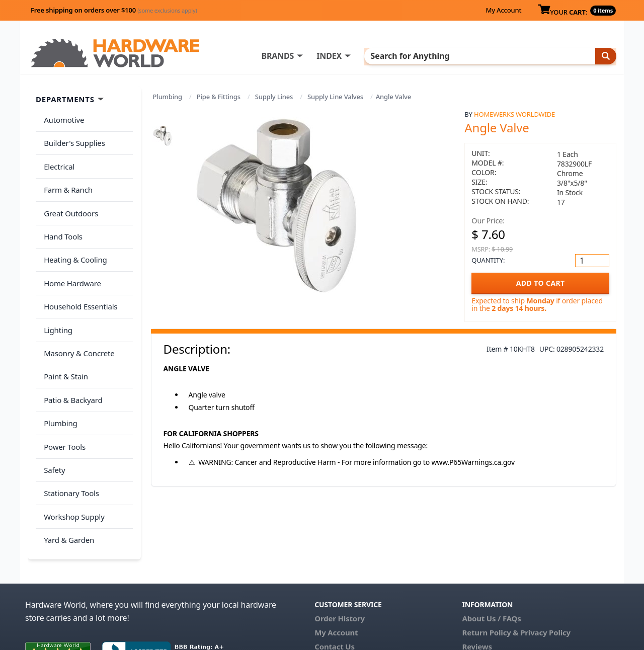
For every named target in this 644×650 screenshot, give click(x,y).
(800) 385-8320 (340, 595)
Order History (340, 552)
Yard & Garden (67, 476)
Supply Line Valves (335, 97)
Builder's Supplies (72, 138)
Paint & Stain (64, 337)
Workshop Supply (72, 456)
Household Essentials (78, 277)
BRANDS (318, 56)
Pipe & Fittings (219, 97)
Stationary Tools (69, 436)
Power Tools (63, 396)
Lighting (56, 297)
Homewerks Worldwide (514, 114)
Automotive (62, 118)
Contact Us (335, 581)
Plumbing (168, 97)
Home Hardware (70, 257)
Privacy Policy (545, 566)
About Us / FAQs (491, 552)
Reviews (477, 581)
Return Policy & (490, 566)
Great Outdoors (69, 198)
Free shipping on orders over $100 (114, 10)
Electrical (57, 158)
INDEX (370, 56)
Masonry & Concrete (77, 317)
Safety (52, 416)
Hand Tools (61, 217)
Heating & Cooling (73, 237)
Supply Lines (274, 97)
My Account (503, 10)
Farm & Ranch (66, 178)
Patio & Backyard (71, 357)
